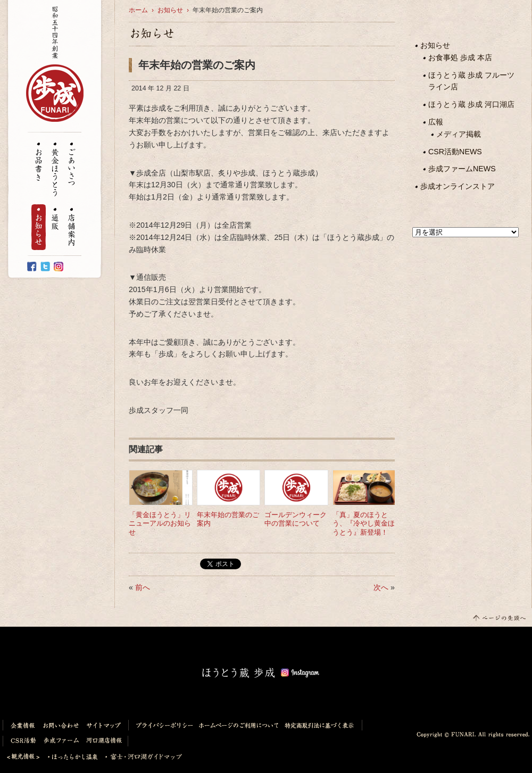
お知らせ (39, 227)
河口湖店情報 (106, 741)
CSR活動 (21, 741)
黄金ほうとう (55, 170)
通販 (55, 220)
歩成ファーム (62, 741)
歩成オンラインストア (458, 186)
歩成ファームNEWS (462, 169)
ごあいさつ (72, 164)
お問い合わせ (61, 725)
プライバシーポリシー (162, 725)
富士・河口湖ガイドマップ (141, 757)
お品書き (39, 162)
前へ (143, 587)
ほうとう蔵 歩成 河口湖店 (471, 104)
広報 (436, 122)
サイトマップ (106, 725)
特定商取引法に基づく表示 (322, 725)
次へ (381, 587)
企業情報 (21, 725)
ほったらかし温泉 (73, 757)
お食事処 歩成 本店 (460, 57)
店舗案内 (72, 227)
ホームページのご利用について (239, 725)
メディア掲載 (459, 134)
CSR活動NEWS (455, 152)
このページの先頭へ (499, 617)
